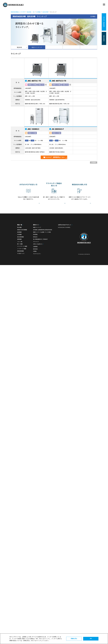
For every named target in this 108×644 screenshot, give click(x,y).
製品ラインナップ (37, 47)
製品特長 (19, 47)
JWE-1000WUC (33, 129)
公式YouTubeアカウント (65, 225)
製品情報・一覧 (31, 12)
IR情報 (35, 251)
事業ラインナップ (37, 227)
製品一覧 (20, 225)
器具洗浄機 (45, 12)
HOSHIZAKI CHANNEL (64, 227)
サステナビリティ (37, 254)
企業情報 (35, 247)
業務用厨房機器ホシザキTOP (18, 12)
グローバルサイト (38, 244)
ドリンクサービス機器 (22, 246)
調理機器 (19, 239)
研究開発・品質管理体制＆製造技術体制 (43, 230)
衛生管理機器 (21, 237)
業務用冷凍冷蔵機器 (22, 230)
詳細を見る (74, 639)
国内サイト (36, 225)
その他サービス (21, 253)
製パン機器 (20, 244)
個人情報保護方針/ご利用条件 (40, 239)
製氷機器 (19, 227)
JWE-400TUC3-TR (59, 81)
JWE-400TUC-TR (34, 81)
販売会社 (35, 237)
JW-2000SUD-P (58, 129)
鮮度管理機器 (21, 251)
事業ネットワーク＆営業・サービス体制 (42, 232)
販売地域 (35, 249)
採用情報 (35, 234)
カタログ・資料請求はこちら (55, 157)
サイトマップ (36, 242)
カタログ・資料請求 (104, 22)
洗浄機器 (38, 12)
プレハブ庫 (20, 242)
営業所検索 (104, 38)
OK (91, 639)
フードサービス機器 (22, 249)
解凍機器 (19, 232)
